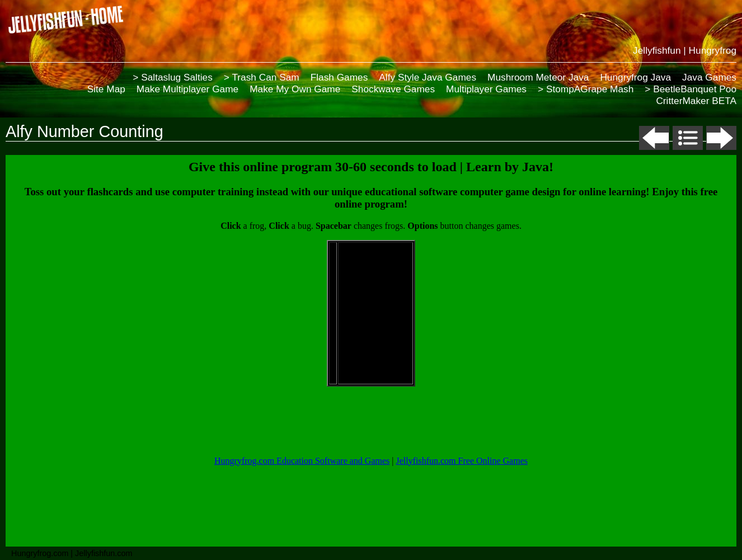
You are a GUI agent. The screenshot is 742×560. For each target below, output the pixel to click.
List (688, 138)
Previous (654, 138)
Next (721, 138)
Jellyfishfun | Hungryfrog (685, 50)
